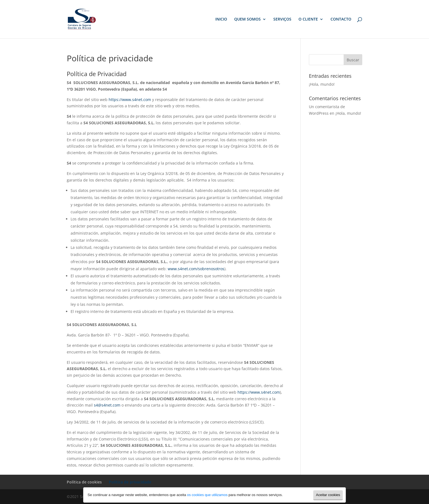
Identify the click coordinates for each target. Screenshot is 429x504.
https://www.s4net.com (130, 100)
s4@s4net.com (107, 405)
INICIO (221, 19)
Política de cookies (84, 482)
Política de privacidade (130, 482)
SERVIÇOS (282, 19)
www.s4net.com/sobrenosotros (196, 269)
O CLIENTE (308, 19)
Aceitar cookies (328, 495)
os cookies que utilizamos (207, 495)
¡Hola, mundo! (322, 84)
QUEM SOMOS (247, 19)
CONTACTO (341, 19)
